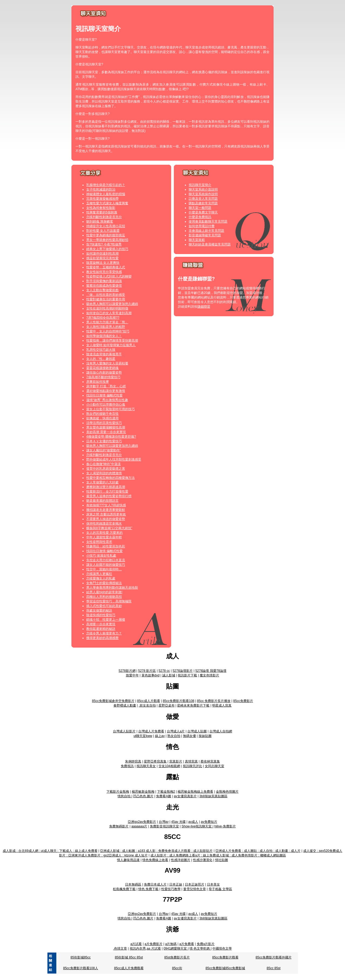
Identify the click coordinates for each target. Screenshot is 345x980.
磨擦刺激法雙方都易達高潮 (106, 487)
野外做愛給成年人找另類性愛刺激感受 (114, 459)
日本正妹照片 (195, 884)
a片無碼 (171, 944)
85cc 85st (273, 968)
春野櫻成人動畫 (125, 705)
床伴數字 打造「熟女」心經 (106, 386)
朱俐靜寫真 (133, 761)
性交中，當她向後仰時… (104, 569)
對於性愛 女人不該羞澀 (103, 231)
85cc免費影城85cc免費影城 (225, 968)
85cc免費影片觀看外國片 (273, 957)
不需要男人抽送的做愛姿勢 (106, 519)
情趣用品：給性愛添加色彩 (106, 546)
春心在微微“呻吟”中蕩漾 (103, 464)
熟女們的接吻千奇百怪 (102, 414)
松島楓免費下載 (124, 889)
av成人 (193, 822)
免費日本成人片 (155, 884)
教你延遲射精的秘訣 (101, 629)
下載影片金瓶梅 (118, 792)
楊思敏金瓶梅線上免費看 (195, 792)
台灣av (164, 822)
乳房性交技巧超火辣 (101, 350)
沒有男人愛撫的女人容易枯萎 (107, 363)
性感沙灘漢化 (203, 860)
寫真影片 (176, 761)
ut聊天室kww (143, 736)
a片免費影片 (153, 944)
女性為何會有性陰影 (101, 208)
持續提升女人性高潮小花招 (106, 226)
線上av (160, 736)
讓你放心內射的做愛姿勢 (104, 373)
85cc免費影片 (243, 701)
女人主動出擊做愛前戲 (102, 290)
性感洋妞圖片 (181, 860)
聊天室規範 (197, 240)
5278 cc (164, 671)
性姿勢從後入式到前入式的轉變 (109, 276)
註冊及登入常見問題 (203, 199)
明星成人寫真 (222, 705)
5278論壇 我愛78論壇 (211, 671)
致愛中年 (132, 675)
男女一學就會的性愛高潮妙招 (107, 240)
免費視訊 (127, 766)
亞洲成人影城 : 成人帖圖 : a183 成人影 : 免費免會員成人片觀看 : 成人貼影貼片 (156, 851)
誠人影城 (169, 675)
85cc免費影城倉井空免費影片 (113, 701)
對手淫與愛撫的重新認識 (104, 281)
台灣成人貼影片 (124, 731)
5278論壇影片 (183, 671)
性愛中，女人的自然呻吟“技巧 (108, 331)
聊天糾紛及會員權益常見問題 (210, 244)
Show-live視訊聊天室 (197, 826)
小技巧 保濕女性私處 (101, 556)
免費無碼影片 (119, 826)
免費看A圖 (164, 796)
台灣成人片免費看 (151, 731)
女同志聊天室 (215, 766)
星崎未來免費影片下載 (193, 705)
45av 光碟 (178, 822)
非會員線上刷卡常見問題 (206, 231)
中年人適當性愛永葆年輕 (104, 537)
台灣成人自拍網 (221, 731)
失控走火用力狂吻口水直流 (106, 560)
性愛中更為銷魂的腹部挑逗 (106, 235)
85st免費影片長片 (177, 957)
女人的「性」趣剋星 (101, 359)
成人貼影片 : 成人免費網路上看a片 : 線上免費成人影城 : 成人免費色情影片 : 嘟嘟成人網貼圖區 (218, 855)
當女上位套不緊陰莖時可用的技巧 (111, 409)
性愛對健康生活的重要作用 (106, 299)
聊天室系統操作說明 (203, 194)
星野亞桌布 (167, 705)
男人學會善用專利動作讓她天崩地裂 (112, 588)
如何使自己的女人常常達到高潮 (109, 313)
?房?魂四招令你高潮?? (103, 318)
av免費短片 (209, 822)
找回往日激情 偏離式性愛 (104, 395)
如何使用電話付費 (202, 226)
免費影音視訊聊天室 (164, 826)
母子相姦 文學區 (220, 889)
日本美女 (213, 884)
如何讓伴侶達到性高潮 (102, 254)
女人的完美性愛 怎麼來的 (104, 533)
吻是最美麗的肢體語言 (102, 501)
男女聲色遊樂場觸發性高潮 (106, 427)
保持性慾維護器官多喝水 (104, 524)
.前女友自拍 (147, 705)
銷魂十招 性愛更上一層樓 (106, 620)
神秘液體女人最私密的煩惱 (106, 194)
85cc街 (177, 968)
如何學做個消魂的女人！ (104, 336)
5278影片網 (127, 671)
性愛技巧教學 (171, 889)
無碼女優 (189, 736)
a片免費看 (187, 944)
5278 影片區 (147, 671)
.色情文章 (120, 949)
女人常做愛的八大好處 (102, 482)
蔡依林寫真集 (210, 761)
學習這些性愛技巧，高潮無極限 (109, 601)
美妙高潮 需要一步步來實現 (106, 432)
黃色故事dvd (151, 675)
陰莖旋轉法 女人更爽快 (103, 263)
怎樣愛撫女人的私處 (101, 578)
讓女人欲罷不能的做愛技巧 (106, 565)
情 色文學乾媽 (200, 949)
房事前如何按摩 (98, 382)
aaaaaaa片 (139, 826)
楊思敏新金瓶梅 (143, 792)
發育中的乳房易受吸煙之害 (106, 469)
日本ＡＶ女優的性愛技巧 (104, 441)
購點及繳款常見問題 (203, 203)
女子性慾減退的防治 (101, 189)
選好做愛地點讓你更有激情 (106, 391)
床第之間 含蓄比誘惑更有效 (106, 514)
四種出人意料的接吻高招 (104, 597)
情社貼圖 (222, 860)
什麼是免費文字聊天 (203, 212)
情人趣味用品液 (128, 860)
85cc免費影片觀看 (225, 957)
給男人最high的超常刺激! (104, 592)
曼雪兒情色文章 (195, 889)
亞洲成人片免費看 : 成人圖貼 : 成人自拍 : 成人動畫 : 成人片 (258, 851)
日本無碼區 (133, 884)
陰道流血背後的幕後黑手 (104, 354)
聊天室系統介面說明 (203, 189)
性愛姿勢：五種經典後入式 (106, 267)
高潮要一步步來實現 (101, 624)
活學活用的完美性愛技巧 (104, 423)
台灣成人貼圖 (197, 731)
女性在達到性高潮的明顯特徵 (107, 308)
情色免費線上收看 (155, 860)
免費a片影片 (206, 944)
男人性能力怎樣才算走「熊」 (107, 322)
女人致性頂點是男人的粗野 (106, 327)
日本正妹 (176, 884)
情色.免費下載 (148, 889)
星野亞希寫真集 (155, 761)
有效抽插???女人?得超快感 (106, 505)
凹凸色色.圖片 (143, 796)
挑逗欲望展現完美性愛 (102, 258)
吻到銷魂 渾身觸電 (100, 222)
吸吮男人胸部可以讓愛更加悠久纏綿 (112, 304)
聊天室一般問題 (200, 208)
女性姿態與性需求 (99, 542)
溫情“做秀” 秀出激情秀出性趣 (107, 400)
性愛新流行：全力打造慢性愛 (107, 491)
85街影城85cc (81, 957)
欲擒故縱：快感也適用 (102, 418)
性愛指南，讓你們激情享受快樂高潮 (112, 340)
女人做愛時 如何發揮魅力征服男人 (111, 345)
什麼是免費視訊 (200, 217)
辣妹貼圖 (205, 736)
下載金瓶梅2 (166, 792)
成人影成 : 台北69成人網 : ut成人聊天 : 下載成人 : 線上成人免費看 (50, 851)
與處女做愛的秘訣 (99, 610)
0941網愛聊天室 (176, 949)
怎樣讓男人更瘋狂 (99, 574)
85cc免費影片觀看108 (179, 701)
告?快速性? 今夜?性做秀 (104, 244)
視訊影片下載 (187, 675)
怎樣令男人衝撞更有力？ (104, 633)
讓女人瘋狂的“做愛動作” (103, 450)
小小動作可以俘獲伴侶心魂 (106, 405)
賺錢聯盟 (204, 307)
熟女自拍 (174, 736)
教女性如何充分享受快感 (104, 272)
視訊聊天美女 (146, 766)
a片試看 (136, 944)
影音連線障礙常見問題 (205, 235)
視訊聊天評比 (192, 766)
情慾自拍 (124, 796)
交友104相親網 (169, 766)
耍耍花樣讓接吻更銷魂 (102, 368)
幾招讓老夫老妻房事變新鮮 (106, 510)
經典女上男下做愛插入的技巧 (107, 249)
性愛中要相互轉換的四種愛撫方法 (111, 478)
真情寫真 (191, 761)
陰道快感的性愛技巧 (101, 615)
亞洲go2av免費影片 (142, 822)
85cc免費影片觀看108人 (80, 968)
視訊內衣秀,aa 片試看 (145, 949)
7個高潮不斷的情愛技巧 (103, 377)
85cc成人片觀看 (148, 701)
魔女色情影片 (209, 675)
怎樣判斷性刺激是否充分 (104, 217)
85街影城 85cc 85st (129, 957)
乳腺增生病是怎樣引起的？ (106, 185)
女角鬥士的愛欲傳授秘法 (104, 583)
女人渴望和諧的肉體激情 (104, 473)
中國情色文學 (222, 949)
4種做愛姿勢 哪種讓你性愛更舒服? (111, 437)
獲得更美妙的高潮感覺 (102, 638)
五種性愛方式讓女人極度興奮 (107, 203)
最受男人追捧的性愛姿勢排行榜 (109, 496)
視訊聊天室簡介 (200, 185)
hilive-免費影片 (225, 826)
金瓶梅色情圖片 (227, 792)
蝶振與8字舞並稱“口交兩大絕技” (109, 528)
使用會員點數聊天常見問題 (208, 222)
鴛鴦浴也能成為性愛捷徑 (104, 286)
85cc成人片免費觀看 (129, 968)
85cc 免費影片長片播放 (214, 701)
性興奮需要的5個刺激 (102, 212)
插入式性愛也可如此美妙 (104, 606)
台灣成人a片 (176, 731)
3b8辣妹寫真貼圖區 (213, 796)
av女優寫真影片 (185, 796)
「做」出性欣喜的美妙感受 (106, 295)
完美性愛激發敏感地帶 (102, 199)
